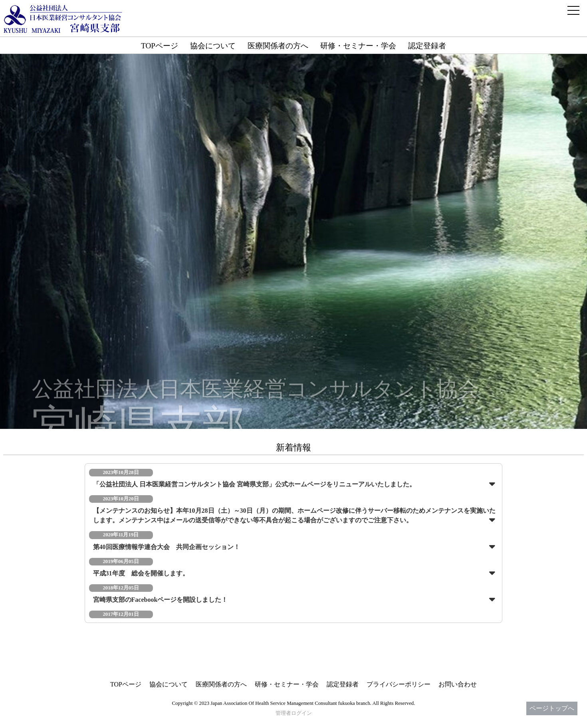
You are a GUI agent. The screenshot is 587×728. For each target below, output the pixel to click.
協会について (213, 46)
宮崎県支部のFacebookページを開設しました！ (161, 600)
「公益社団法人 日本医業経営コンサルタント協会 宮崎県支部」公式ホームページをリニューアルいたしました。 (254, 484)
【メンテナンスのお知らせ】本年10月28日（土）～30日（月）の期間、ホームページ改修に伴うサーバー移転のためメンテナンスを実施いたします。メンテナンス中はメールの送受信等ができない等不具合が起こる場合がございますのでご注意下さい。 (294, 515)
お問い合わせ (458, 684)
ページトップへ (552, 708)
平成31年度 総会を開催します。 (141, 573)
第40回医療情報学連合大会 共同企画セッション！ (167, 547)
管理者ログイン (294, 713)
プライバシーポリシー (399, 684)
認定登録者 (427, 46)
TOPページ (160, 46)
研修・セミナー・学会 (358, 46)
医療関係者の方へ (278, 46)
